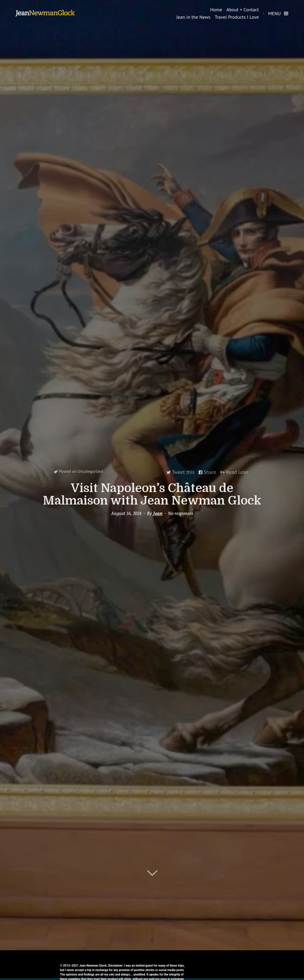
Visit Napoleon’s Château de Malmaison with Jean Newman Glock (152, 494)
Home (216, 10)
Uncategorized (90, 472)
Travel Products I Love (237, 17)
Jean (158, 513)
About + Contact (243, 10)
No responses (180, 513)
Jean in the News (193, 17)
